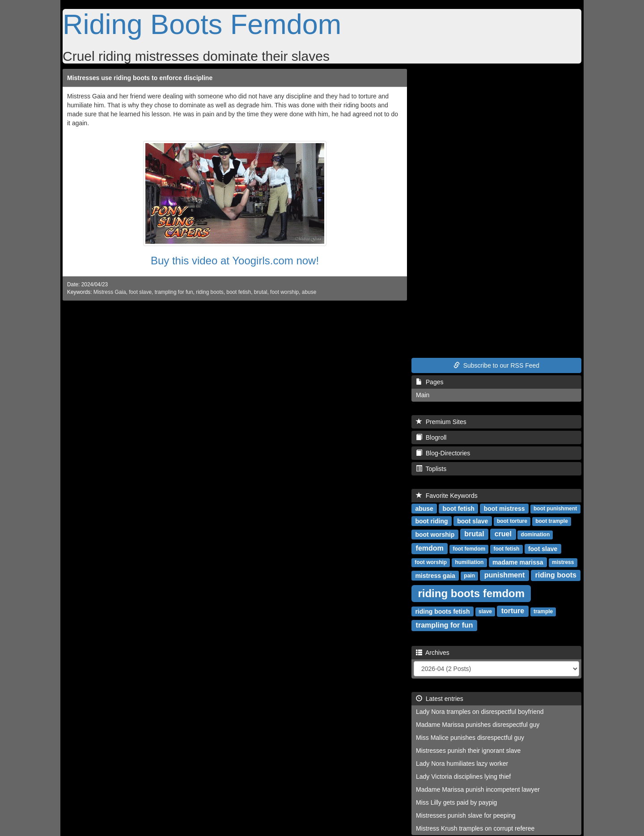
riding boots (210, 292)
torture (513, 611)
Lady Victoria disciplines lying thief (463, 777)
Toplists (431, 469)
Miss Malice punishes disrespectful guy (470, 738)
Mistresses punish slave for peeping (466, 815)
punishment (505, 575)
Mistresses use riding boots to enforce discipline (140, 78)
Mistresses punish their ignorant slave (468, 751)
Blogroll (431, 437)
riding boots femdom (471, 593)
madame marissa (518, 562)
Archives (433, 653)
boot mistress (504, 508)
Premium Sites (441, 422)
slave (485, 611)
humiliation (469, 562)
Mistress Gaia (110, 292)
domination (536, 535)
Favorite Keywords (447, 496)
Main (423, 395)
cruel (503, 534)
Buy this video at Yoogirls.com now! (235, 261)
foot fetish (506, 549)
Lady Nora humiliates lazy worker (462, 764)
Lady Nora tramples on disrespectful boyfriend (480, 712)
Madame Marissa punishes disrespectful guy (478, 725)
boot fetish (239, 292)
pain (469, 576)
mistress (563, 562)
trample (543, 611)
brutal (261, 292)
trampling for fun (174, 292)
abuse (309, 292)
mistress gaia (435, 575)
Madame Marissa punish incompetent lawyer (478, 789)
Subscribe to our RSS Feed (496, 365)
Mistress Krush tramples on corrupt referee (475, 828)
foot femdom (469, 549)
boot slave (472, 521)
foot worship (284, 292)
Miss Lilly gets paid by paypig (456, 802)
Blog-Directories (443, 453)
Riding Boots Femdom (202, 24)
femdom (430, 548)
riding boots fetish (442, 611)
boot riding (431, 521)
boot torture (512, 521)
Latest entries (440, 699)
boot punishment (555, 509)
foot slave (140, 292)
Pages (430, 382)
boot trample (552, 521)
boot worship (435, 534)
